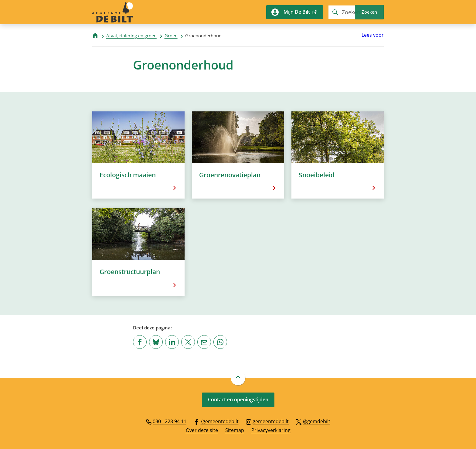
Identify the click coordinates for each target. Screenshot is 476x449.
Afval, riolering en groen (131, 36)
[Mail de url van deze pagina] (204, 342)
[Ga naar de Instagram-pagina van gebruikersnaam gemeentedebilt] (267, 421)
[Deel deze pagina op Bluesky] (156, 342)
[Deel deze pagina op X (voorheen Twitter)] (188, 342)
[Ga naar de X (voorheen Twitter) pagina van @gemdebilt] (313, 421)
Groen (171, 36)
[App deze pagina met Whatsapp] (220, 342)
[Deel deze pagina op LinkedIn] (172, 342)
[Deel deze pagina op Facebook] (140, 342)
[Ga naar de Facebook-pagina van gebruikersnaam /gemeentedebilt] (216, 421)
